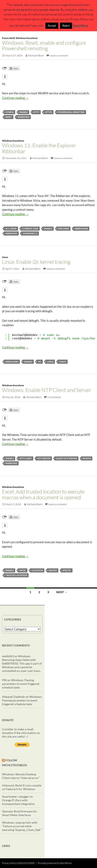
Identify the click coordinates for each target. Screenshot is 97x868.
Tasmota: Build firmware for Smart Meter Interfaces (20, 813)
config (10, 112)
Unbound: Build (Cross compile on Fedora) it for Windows (22, 787)
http (36, 112)
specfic (67, 570)
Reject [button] (66, 26)
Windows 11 (30, 233)
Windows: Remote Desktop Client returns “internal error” (21, 776)
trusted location (16, 575)
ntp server (44, 458)
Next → (62, 592)
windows (23, 117)
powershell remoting (71, 112)
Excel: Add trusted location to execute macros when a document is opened (43, 494)
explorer (63, 229)
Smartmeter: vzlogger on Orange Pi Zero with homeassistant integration (18, 800)
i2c (40, 362)
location (37, 570)
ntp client (26, 458)
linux (50, 362)
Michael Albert (36, 55)
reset (9, 117)
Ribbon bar (81, 229)
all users (11, 229)
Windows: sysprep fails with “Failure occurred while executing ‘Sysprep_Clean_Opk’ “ (22, 826)
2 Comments (54, 397)
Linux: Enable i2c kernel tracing (36, 262)
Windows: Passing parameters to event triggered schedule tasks (21, 684)
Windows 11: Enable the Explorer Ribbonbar (39, 148)
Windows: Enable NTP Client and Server (47, 390)
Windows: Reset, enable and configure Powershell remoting (44, 45)
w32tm (87, 458)
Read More (80, 25)
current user (30, 229)
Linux (5, 257)
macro (53, 570)
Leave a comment (59, 55)
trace (63, 362)
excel (23, 570)
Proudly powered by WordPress (55, 863)
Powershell (8, 38)
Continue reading (15, 98)
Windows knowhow (27, 38)
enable (24, 112)
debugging (12, 362)
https (48, 112)
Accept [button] (52, 26)
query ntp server (67, 458)
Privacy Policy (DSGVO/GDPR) (18, 863)
